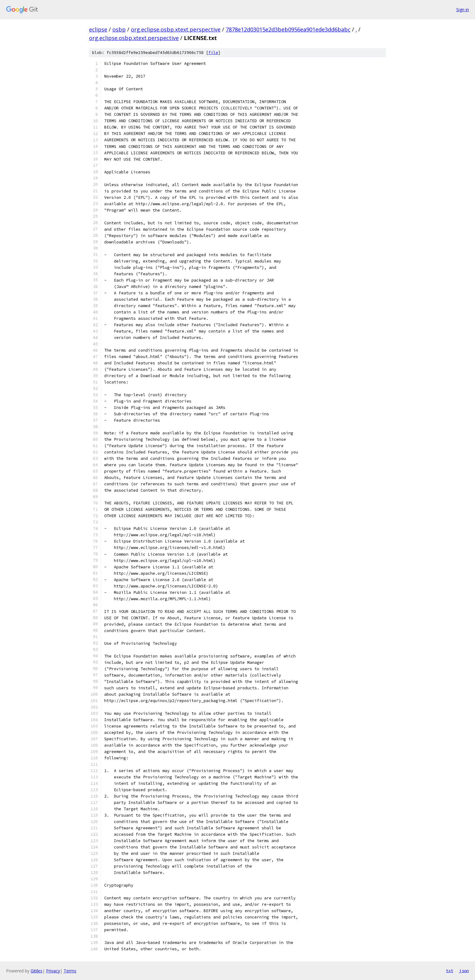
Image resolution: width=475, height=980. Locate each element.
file (213, 53)
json (464, 971)
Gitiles (37, 971)
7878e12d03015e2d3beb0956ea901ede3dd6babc (288, 29)
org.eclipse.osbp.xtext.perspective (176, 29)
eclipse (98, 29)
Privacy (53, 971)
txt (450, 971)
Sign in (463, 10)
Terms (70, 971)
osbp (119, 29)
